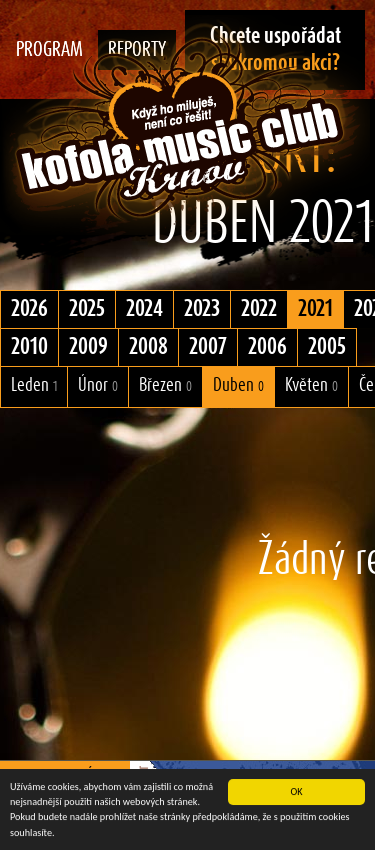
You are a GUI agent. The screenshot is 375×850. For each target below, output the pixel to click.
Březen (165, 385)
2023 (202, 309)
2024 (144, 309)
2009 (88, 347)
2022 (259, 309)
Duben (238, 385)
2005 (327, 347)
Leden (34, 385)
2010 (29, 347)
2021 (315, 309)
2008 (148, 347)
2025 (87, 309)
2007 (208, 347)
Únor (98, 385)
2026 (29, 309)
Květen (311, 385)
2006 (267, 347)
